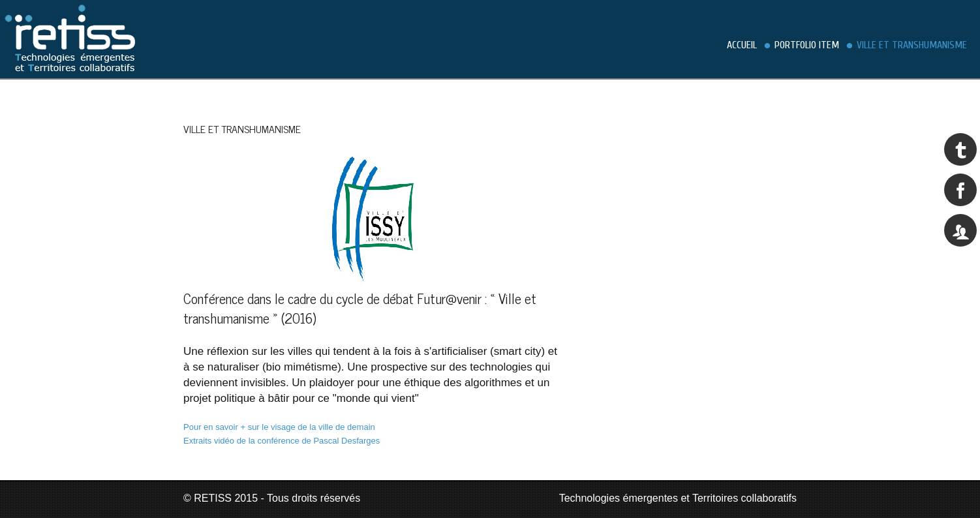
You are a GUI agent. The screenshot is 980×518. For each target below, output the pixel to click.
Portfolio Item (807, 45)
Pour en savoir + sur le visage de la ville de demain (279, 427)
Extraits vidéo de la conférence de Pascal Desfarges (282, 441)
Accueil (742, 45)
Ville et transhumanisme (912, 45)
